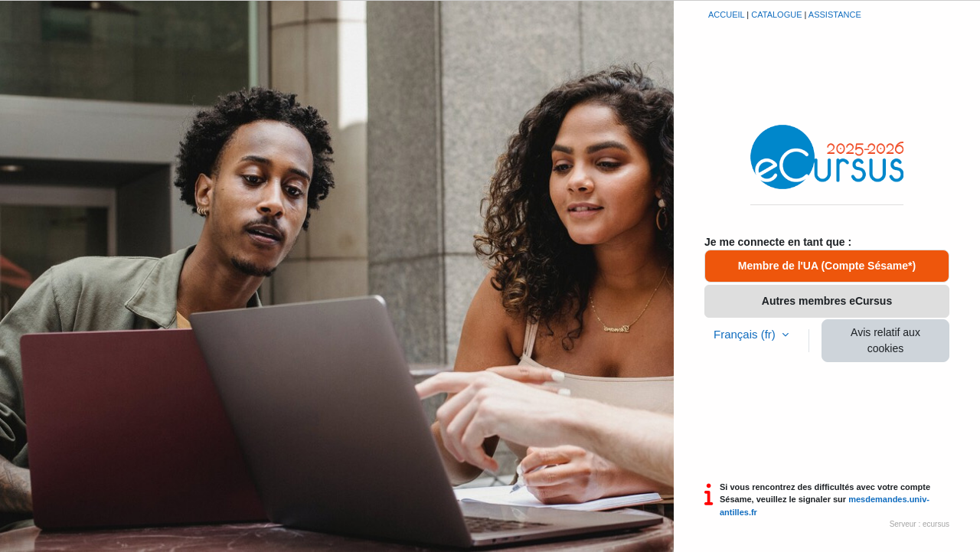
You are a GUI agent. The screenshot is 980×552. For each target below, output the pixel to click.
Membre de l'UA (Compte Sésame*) (827, 266)
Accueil (726, 15)
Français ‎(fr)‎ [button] (746, 334)
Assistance (835, 15)
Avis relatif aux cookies (885, 340)
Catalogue (776, 15)
